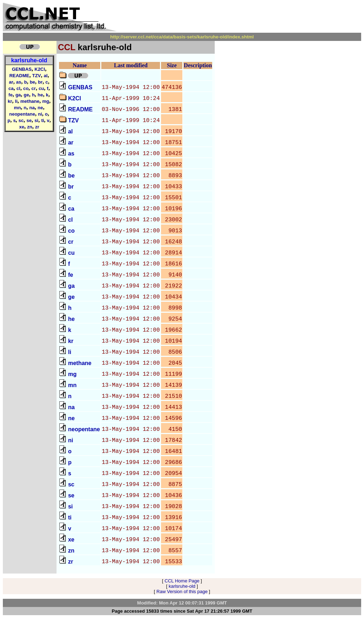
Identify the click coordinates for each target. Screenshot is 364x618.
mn (17, 108)
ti (43, 120)
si (36, 120)
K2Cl (40, 69)
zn (30, 127)
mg (46, 101)
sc (21, 120)
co (26, 88)
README (19, 76)
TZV (36, 76)
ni (40, 114)
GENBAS (22, 69)
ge (26, 95)
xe (22, 127)
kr (10, 101)
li (16, 101)
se (29, 120)
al (46, 76)
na (32, 108)
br (40, 82)
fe (11, 95)
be (33, 82)
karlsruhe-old (29, 60)
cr (33, 88)
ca (11, 88)
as (18, 82)
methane (30, 101)
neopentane (22, 114)
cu (41, 88)
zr (37, 127)
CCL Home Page (182, 581)
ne (40, 108)
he (40, 95)
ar (11, 82)
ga (18, 95)
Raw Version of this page (182, 591)
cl (18, 88)
